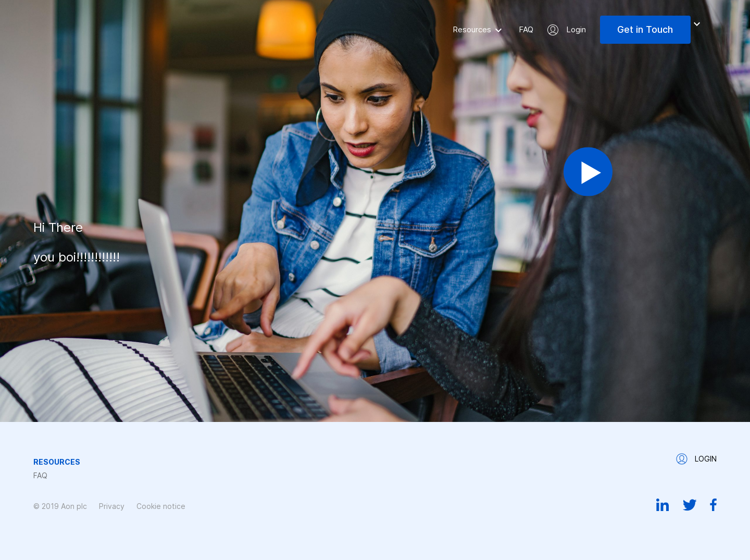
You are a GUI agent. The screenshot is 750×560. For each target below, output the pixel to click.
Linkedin (663, 505)
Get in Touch (645, 29)
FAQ (526, 29)
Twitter (690, 505)
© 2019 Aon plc (60, 506)
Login (576, 29)
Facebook (713, 505)
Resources (472, 29)
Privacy (112, 506)
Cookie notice (161, 506)
